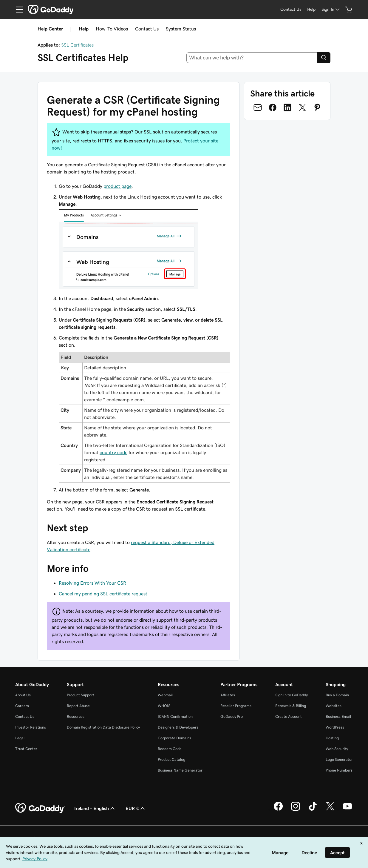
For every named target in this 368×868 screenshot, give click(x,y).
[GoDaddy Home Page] (40, 808)
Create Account (289, 716)
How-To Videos (112, 29)
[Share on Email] (258, 107)
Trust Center (26, 749)
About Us (23, 695)
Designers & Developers (178, 727)
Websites (334, 706)
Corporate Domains (174, 738)
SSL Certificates (77, 45)
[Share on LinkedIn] (287, 107)
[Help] (311, 9)
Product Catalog (171, 759)
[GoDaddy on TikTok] (313, 810)
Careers (22, 706)
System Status (181, 29)
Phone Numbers (339, 770)
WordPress (335, 727)
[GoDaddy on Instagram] (296, 810)
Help (84, 29)
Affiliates (228, 695)
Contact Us (147, 29)
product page (117, 186)
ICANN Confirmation (175, 716)
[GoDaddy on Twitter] (330, 810)
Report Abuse (78, 706)
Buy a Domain (337, 695)
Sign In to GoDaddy (292, 695)
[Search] (324, 58)
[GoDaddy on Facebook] (278, 810)
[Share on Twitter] (302, 107)
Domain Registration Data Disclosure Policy (103, 727)
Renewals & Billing (291, 706)
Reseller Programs (236, 706)
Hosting (332, 738)
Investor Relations (31, 727)
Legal (20, 738)
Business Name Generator (180, 770)
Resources (76, 716)
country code (113, 452)
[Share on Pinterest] (317, 107)
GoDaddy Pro (232, 716)
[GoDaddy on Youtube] (347, 810)
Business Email (338, 716)
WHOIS (164, 706)
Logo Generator (339, 759)
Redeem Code (170, 749)
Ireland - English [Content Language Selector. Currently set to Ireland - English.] (95, 808)
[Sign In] (331, 9)
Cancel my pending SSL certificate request (103, 594)
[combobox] (252, 58)
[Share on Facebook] (273, 107)
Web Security (337, 749)
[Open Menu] (17, 10)
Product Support (81, 695)
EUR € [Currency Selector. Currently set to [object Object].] (136, 808)
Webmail (165, 695)
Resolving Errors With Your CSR (92, 583)
